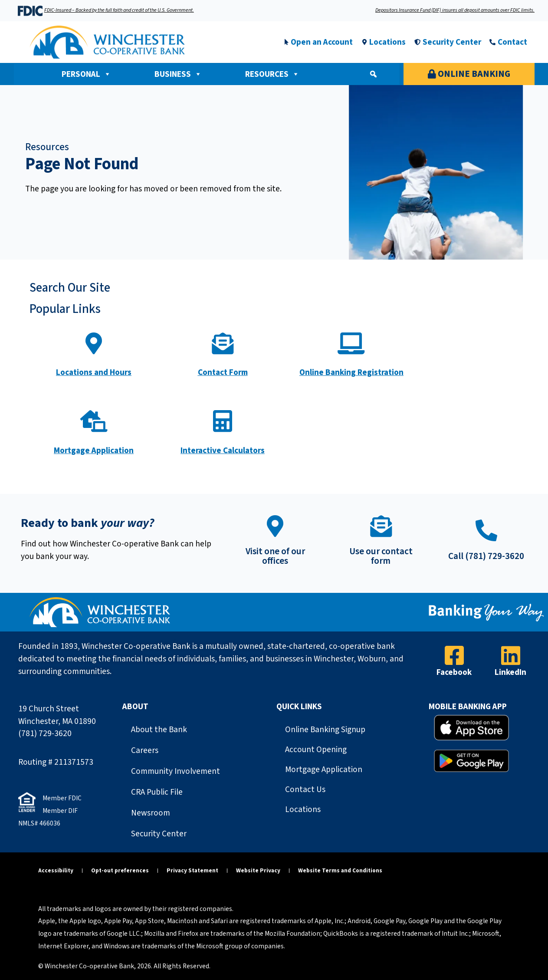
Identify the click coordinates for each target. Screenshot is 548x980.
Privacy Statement (192, 870)
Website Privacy (258, 870)
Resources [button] (272, 74)
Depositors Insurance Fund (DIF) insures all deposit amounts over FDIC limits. (455, 10)
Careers (145, 750)
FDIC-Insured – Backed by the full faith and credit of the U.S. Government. (119, 10)
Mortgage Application (94, 451)
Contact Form (223, 372)
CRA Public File (157, 792)
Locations (303, 809)
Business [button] (178, 74)
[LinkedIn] (511, 655)
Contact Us (305, 789)
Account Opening (316, 750)
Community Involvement (176, 771)
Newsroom (151, 813)
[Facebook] (454, 655)
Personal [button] (86, 74)
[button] (373, 74)
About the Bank (159, 730)
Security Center (159, 834)
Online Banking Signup (325, 730)
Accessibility (56, 870)
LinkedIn (510, 672)
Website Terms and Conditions (340, 870)
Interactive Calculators (223, 451)
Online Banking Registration (351, 372)
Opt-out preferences (120, 870)
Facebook (454, 672)
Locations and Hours (94, 372)
